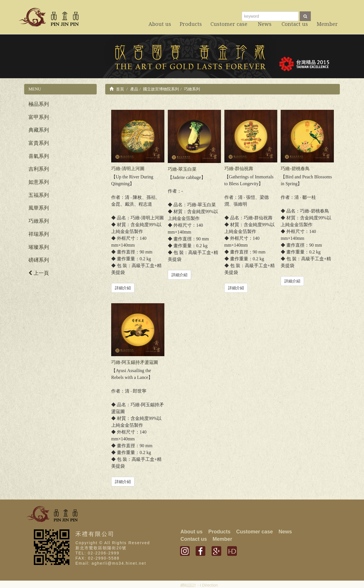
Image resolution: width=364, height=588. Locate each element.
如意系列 (39, 182)
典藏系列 (39, 130)
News (285, 532)
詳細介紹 (123, 288)
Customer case (254, 532)
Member (222, 539)
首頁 (117, 89)
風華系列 (39, 208)
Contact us (194, 539)
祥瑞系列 (39, 234)
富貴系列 (39, 143)
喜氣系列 (39, 156)
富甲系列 (39, 117)
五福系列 (39, 195)
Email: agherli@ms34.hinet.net (111, 563)
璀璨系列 (39, 247)
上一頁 (39, 273)
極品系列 (39, 104)
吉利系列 (39, 169)
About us (191, 532)
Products (219, 532)
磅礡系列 (39, 260)
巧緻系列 (39, 221)
